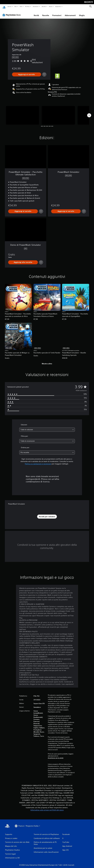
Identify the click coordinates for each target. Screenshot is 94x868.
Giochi (9, 6)
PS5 (16, 6)
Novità (44, 6)
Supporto (58, 6)
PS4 (21, 6)
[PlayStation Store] (12, 13)
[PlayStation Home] (4, 7)
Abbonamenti (70, 13)
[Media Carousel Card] (23, 113)
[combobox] (47, 427)
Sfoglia (82, 13)
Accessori (36, 6)
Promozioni (57, 13)
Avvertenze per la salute (56, 756)
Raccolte (46, 13)
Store (51, 6)
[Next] (89, 113)
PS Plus (27, 6)
